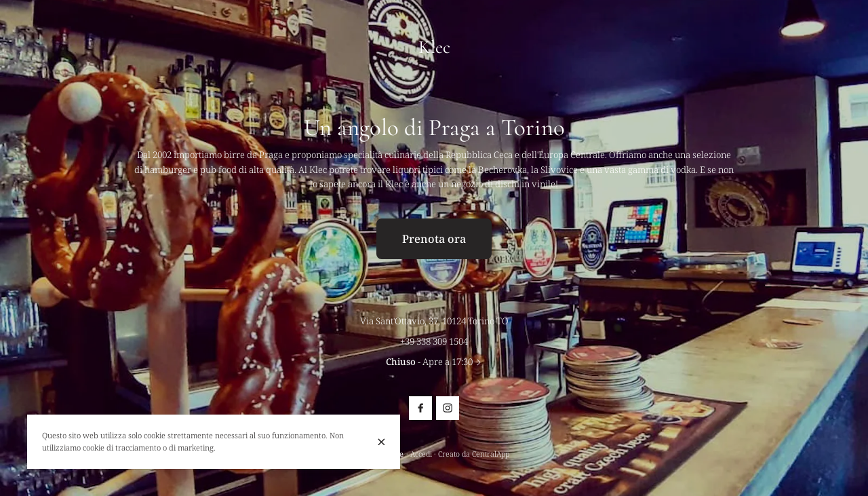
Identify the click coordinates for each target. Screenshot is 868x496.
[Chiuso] (381, 441)
